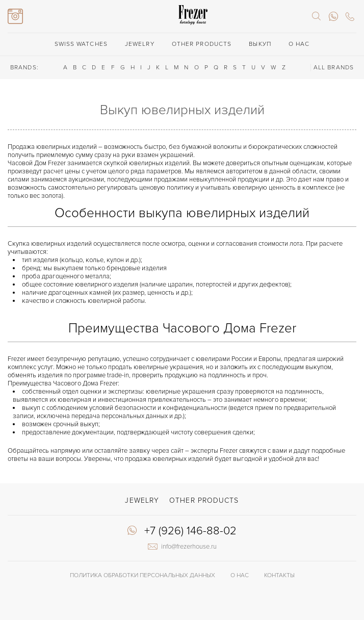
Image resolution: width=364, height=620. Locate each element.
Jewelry (140, 44)
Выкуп (260, 44)
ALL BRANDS (334, 68)
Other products (202, 44)
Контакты (279, 575)
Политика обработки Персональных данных (142, 575)
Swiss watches (81, 44)
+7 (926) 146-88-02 (190, 531)
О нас (299, 44)
